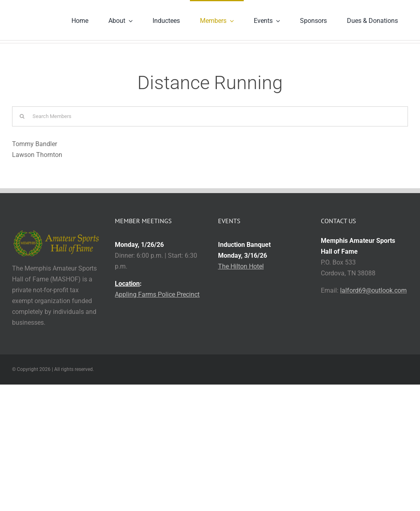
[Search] (22, 116)
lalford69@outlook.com (373, 290)
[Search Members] (210, 116)
